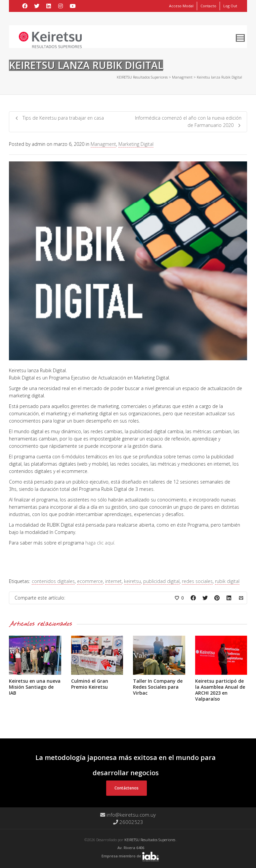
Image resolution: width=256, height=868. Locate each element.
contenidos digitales (53, 581)
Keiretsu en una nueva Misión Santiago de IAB (35, 687)
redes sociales (197, 581)
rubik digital (227, 581)
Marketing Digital (136, 144)
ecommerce (90, 581)
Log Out (230, 6)
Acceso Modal (181, 6)
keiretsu (132, 581)
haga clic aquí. (100, 543)
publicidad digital (161, 581)
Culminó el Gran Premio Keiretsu (90, 684)
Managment (103, 144)
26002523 (128, 822)
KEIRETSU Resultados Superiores (150, 840)
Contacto (208, 6)
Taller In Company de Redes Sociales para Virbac (158, 687)
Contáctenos (127, 788)
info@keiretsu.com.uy (128, 815)
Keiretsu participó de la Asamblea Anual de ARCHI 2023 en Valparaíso (220, 690)
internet (113, 581)
